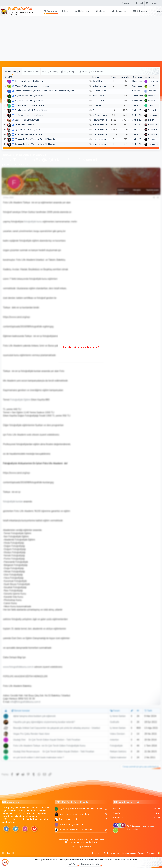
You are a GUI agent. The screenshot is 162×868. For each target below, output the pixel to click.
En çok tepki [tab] (69, 71)
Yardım (141, 853)
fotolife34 (8, 165)
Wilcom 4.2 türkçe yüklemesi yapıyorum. (32, 86)
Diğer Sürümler (100, 86)
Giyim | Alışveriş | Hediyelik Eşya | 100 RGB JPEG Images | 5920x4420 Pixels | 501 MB (82, 809)
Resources (121, 11)
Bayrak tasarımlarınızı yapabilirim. (30, 101)
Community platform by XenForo (81, 840)
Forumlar (52, 11)
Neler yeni (83, 11)
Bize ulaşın (97, 853)
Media (102, 11)
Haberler (97, 105)
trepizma (152, 120)
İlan (66, 11)
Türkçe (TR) (8, 853)
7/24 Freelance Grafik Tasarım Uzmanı (31, 110)
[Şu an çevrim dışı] (8, 81)
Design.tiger (153, 110)
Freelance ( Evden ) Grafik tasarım (29, 115)
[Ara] (154, 3)
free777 (151, 86)
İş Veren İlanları (100, 91)
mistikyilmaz (153, 81)
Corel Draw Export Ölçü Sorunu (29, 81)
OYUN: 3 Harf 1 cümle (24, 125)
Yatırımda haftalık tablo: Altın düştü (30, 105)
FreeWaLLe (153, 139)
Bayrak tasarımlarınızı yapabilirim (29, 96)
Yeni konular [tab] (31, 71)
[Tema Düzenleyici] (147, 3)
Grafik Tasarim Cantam (69, 819)
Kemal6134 (153, 96)
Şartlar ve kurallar (112, 853)
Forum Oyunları (100, 120)
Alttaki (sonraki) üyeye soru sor (28, 134)
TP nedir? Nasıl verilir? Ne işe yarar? (75, 830)
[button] (70, 11)
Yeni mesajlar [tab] (13, 71)
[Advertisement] (81, 39)
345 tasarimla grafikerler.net (72, 824)
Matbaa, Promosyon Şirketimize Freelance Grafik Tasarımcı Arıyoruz (44, 91)
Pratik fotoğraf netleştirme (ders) (74, 814)
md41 (151, 105)
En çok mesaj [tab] (50, 71)
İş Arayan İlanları (100, 115)
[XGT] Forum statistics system (81, 842)
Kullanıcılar (142, 11)
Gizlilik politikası (129, 853)
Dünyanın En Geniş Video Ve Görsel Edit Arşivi (35, 139)
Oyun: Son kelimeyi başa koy (27, 130)
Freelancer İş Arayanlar (103, 96)
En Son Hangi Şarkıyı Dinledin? (28, 120)
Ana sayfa (151, 853)
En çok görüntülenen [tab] (91, 71)
